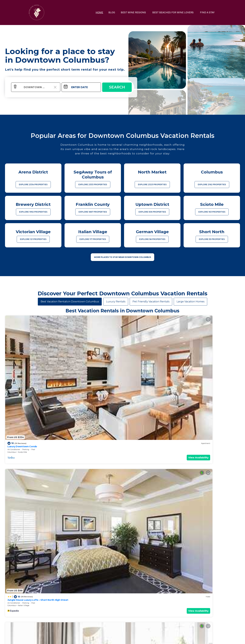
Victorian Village (143, 425)
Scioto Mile (22, 362)
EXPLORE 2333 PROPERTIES (93, 184)
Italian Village (83, 362)
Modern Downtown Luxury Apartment (29, 419)
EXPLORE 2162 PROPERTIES (212, 184)
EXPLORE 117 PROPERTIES (93, 239)
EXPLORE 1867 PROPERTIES (93, 212)
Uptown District (143, 362)
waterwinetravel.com (77, 638)
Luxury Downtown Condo (22, 356)
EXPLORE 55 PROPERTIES (212, 239)
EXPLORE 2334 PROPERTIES (33, 184)
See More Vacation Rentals (122, 447)
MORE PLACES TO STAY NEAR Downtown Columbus (122, 257)
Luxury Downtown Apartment (202, 419)
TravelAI (131, 638)
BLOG (117, 12)
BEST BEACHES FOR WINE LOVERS (176, 12)
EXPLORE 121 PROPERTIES (33, 239)
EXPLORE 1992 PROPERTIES (33, 212)
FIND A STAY (208, 12)
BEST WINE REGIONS (138, 12)
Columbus (12, 362)
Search (117, 87)
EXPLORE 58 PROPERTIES (152, 239)
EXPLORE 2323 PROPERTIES (152, 184)
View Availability (48, 367)
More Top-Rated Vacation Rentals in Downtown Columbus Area (122, 588)
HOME (105, 12)
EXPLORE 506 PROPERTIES (152, 212)
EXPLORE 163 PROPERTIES (212, 212)
